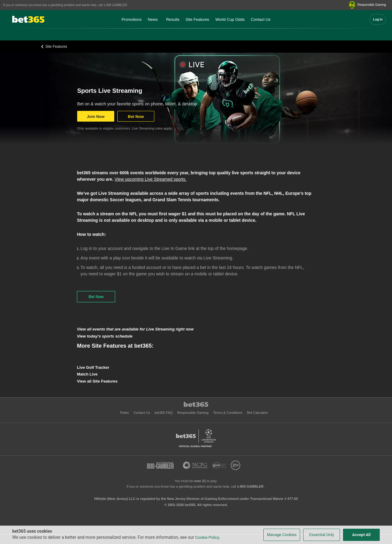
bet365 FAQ (164, 413)
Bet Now (136, 117)
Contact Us (261, 19)
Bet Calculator (257, 413)
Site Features (197, 19)
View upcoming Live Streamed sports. (151, 179)
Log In (378, 19)
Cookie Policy (207, 537)
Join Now (96, 117)
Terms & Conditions (228, 413)
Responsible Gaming (193, 413)
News (153, 19)
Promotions (132, 19)
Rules (125, 413)
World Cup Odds (230, 19)
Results (173, 19)
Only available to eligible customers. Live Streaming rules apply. (125, 128)
